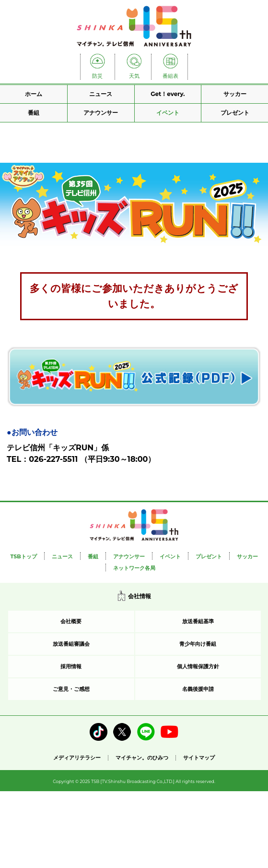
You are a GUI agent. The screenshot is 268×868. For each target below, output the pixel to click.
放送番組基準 (198, 621)
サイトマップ (199, 758)
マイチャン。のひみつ (142, 758)
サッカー (235, 94)
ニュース (101, 94)
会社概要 (71, 621)
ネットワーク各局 (134, 568)
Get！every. (168, 94)
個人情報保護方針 (198, 666)
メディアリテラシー (77, 758)
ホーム (34, 94)
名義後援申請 (198, 689)
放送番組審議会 (71, 644)
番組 (34, 113)
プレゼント (235, 113)
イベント (168, 113)
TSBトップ (23, 556)
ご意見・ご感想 (71, 689)
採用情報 (71, 666)
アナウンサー (101, 113)
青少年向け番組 (198, 644)
